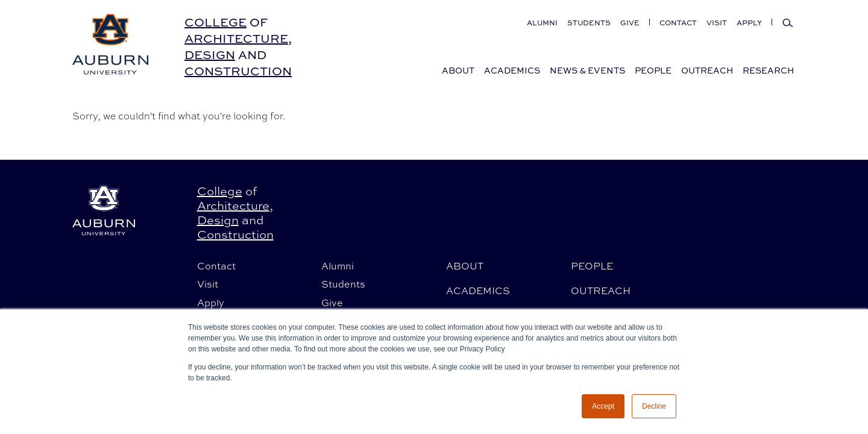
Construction (238, 71)
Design (210, 55)
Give (630, 23)
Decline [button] (654, 406)
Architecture (236, 38)
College (215, 22)
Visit (717, 23)
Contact (678, 23)
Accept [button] (603, 406)
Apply (749, 23)
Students (589, 23)
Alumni (542, 23)
